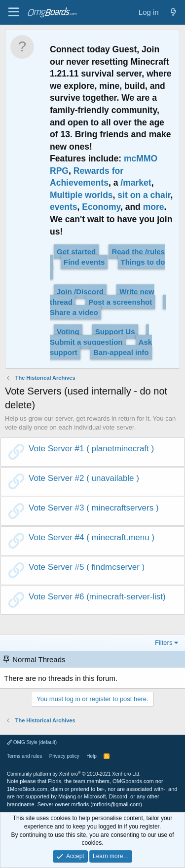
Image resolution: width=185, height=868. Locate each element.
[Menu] (14, 12)
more (154, 207)
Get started (76, 252)
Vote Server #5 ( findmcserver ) (87, 567)
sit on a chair (144, 195)
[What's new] (173, 12)
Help (92, 756)
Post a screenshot (120, 302)
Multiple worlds (81, 195)
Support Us (115, 332)
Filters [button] (164, 643)
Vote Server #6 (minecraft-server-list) (97, 597)
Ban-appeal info (121, 352)
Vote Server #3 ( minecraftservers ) (94, 508)
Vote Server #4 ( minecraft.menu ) (92, 537)
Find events (84, 262)
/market (136, 183)
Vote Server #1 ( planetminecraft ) (91, 449)
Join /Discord (80, 292)
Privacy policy (64, 756)
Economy (101, 207)
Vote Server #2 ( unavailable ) (84, 478)
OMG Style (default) (32, 742)
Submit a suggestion (86, 342)
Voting (68, 332)
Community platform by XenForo (74, 774)
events (64, 207)
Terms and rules (24, 756)
